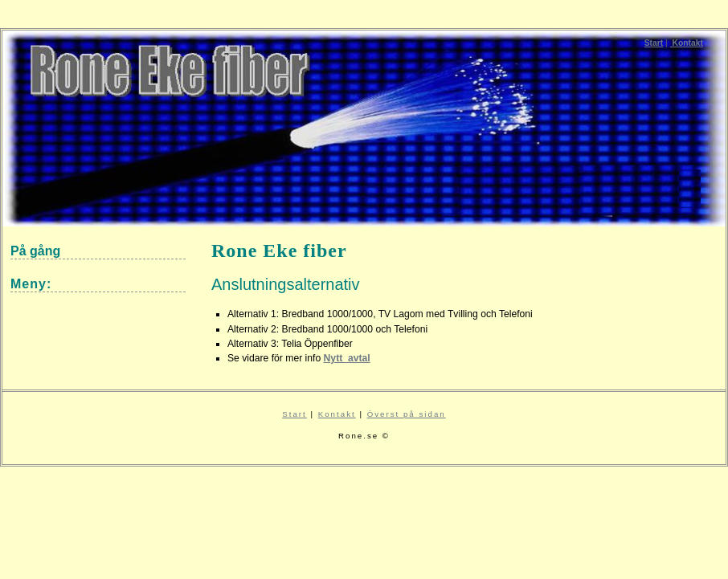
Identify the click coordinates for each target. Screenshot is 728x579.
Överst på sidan (407, 414)
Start (654, 43)
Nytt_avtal (347, 358)
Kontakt (687, 43)
